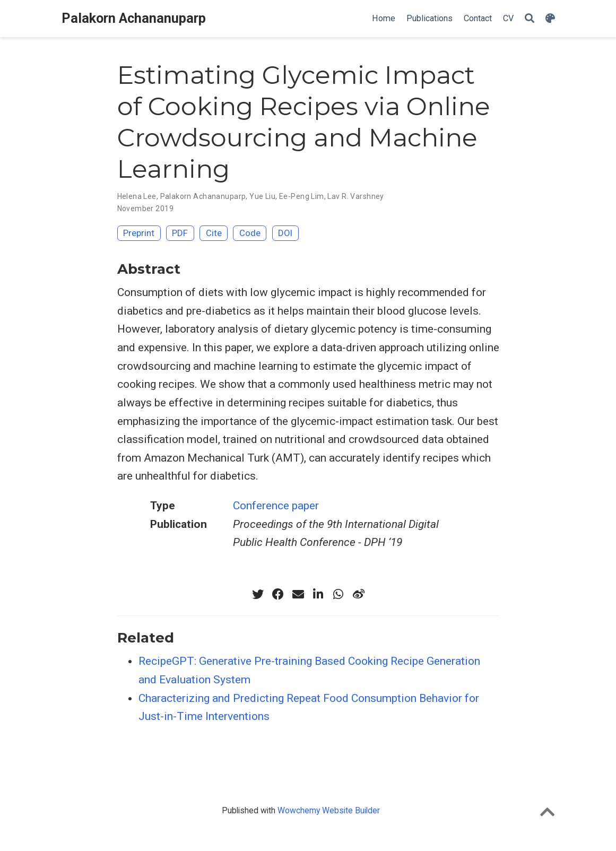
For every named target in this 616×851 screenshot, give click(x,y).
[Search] (530, 19)
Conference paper (276, 506)
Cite (214, 233)
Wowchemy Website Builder (329, 810)
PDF (180, 233)
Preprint (139, 233)
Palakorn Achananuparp (134, 18)
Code (250, 233)
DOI (285, 233)
